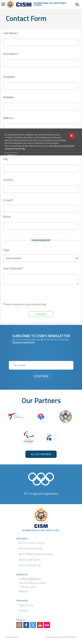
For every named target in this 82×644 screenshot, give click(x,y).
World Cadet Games (30, 560)
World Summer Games (32, 543)
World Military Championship (35, 554)
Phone (7, 217)
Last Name (11, 33)
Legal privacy (26, 605)
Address (8, 118)
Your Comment (13, 269)
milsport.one (12, 637)
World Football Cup (30, 565)
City (5, 159)
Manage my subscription (24, 342)
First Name (11, 54)
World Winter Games (30, 548)
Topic (6, 250)
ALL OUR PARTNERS (41, 454)
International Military (46, 3)
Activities (9, 97)
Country (8, 180)
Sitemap (23, 611)
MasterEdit (71, 637)
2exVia (59, 637)
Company (9, 77)
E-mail (8, 200)
